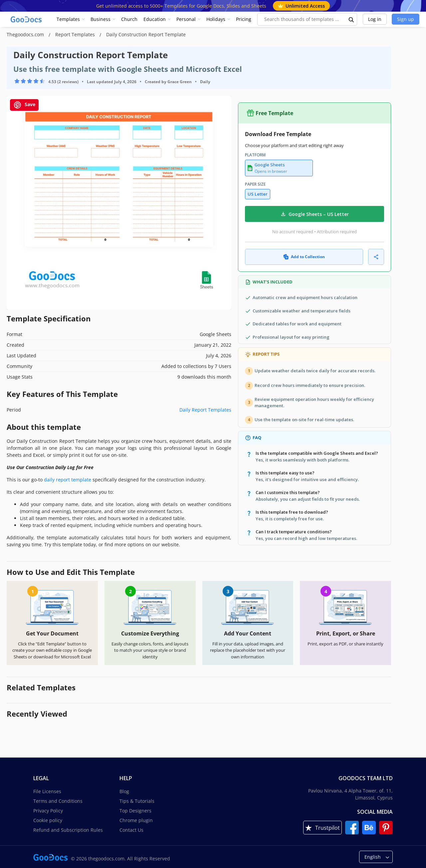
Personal (186, 19)
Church (129, 19)
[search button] (351, 19)
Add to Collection (304, 257)
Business (101, 19)
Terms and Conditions (58, 801)
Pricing (244, 19)
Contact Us (131, 830)
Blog (124, 791)
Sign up (406, 19)
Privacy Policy (48, 811)
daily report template (68, 480)
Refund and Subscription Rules (68, 830)
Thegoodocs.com (26, 34)
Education (155, 19)
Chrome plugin (136, 820)
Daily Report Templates (205, 410)
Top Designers (135, 811)
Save (24, 105)
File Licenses (47, 791)
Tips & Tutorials (137, 801)
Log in (375, 19)
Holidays (216, 19)
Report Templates (76, 34)
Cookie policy (48, 820)
